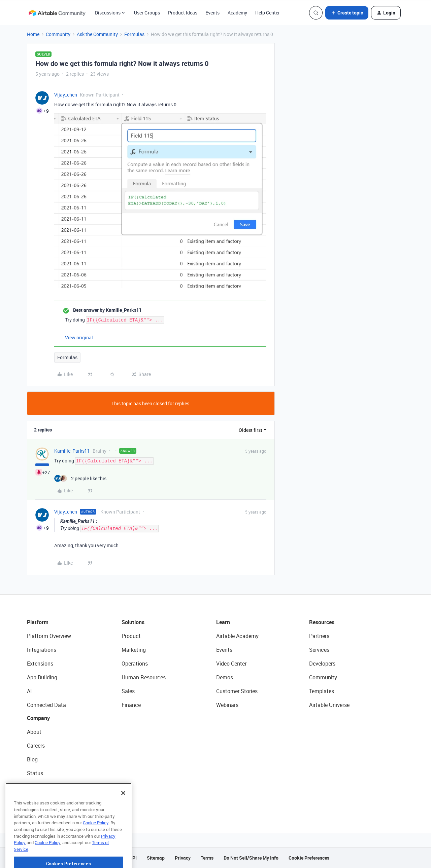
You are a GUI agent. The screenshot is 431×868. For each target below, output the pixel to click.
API (133, 858)
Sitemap (156, 858)
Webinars (227, 705)
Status (35, 773)
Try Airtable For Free (51, 801)
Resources (322, 622)
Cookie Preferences (309, 858)
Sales (128, 691)
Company (38, 718)
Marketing (134, 650)
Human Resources (144, 677)
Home (33, 34)
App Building (42, 677)
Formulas (134, 34)
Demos (225, 677)
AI (29, 691)
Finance (131, 705)
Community (58, 34)
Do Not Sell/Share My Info (251, 858)
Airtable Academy (237, 636)
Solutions (133, 622)
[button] (347, 13)
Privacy (183, 858)
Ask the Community (97, 34)
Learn (223, 622)
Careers (36, 746)
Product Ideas (183, 13)
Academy (237, 13)
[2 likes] (80, 478)
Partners (319, 636)
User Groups (147, 13)
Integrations (42, 650)
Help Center (268, 13)
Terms (207, 858)
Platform (38, 622)
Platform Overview (49, 636)
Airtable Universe (329, 705)
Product (131, 636)
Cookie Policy (96, 844)
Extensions (40, 664)
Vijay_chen (66, 95)
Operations (135, 664)
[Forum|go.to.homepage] (57, 13)
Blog (32, 759)
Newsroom (40, 787)
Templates (322, 691)
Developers (322, 664)
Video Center (231, 664)
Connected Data (46, 705)
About (34, 732)
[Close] (123, 814)
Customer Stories (237, 691)
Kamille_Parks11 (72, 451)
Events (212, 13)
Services (319, 650)
